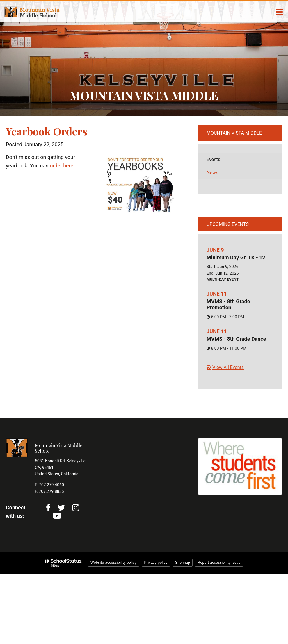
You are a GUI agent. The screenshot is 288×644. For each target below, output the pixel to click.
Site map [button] (183, 563)
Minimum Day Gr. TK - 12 (236, 257)
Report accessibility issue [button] (219, 563)
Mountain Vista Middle (234, 133)
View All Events (228, 367)
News (212, 173)
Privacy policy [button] (156, 563)
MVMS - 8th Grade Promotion (228, 305)
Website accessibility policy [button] (114, 563)
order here (62, 166)
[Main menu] (279, 12)
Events (213, 159)
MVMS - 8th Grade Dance (236, 339)
